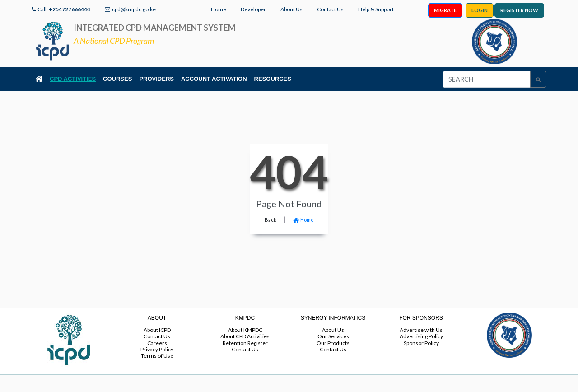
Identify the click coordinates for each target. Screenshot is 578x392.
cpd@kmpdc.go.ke (134, 9)
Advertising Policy (421, 336)
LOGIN (480, 10)
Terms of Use (157, 356)
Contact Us (330, 9)
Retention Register (245, 343)
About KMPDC (245, 330)
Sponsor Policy (421, 343)
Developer (253, 9)
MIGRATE (445, 10)
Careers (157, 343)
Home (219, 9)
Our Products (333, 343)
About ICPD (157, 330)
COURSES (117, 79)
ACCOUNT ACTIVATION (214, 79)
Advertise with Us (421, 330)
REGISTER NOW (519, 10)
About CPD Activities (245, 336)
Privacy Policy (157, 349)
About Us (291, 9)
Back (270, 220)
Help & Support (376, 9)
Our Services (333, 336)
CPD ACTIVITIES (73, 79)
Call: (64, 9)
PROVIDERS (156, 79)
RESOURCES (273, 79)
